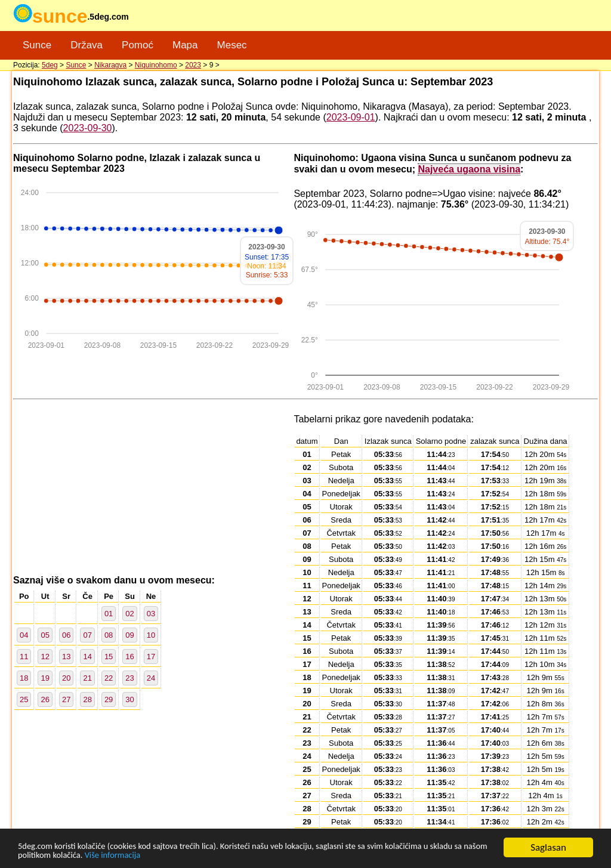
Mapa (185, 45)
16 (129, 657)
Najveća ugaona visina (469, 169)
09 (129, 635)
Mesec (232, 45)
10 (151, 635)
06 (66, 635)
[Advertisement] (153, 488)
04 (24, 635)
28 (87, 699)
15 (109, 657)
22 (109, 678)
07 (87, 635)
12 (45, 657)
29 (109, 699)
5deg (50, 65)
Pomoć (138, 45)
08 (109, 635)
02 (129, 614)
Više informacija (206, 855)
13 (66, 657)
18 (24, 678)
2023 (193, 65)
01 (109, 614)
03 (151, 614)
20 (66, 678)
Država (87, 45)
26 (45, 699)
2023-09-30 (88, 128)
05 (45, 635)
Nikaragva (110, 65)
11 (24, 657)
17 (151, 657)
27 (66, 699)
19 (45, 678)
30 (129, 699)
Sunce (37, 45)
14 (87, 657)
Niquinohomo (156, 65)
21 (87, 678)
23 (129, 678)
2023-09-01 (351, 117)
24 (151, 678)
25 (24, 699)
